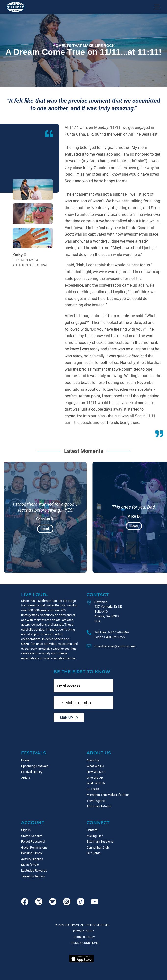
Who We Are (95, 778)
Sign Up (69, 717)
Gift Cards (94, 853)
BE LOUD (93, 789)
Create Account (32, 836)
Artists (26, 778)
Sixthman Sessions (100, 841)
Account (33, 823)
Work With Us (96, 783)
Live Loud (35, 595)
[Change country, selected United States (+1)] (59, 703)
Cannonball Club (98, 847)
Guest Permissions (34, 847)
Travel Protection (33, 876)
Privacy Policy (84, 931)
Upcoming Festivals (35, 766)
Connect (98, 823)
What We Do (95, 766)
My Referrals (30, 865)
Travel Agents (96, 801)
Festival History (32, 772)
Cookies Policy (83, 937)
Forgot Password (33, 841)
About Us (99, 753)
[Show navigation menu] (157, 7)
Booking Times (32, 853)
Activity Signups (32, 859)
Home (25, 760)
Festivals (34, 753)
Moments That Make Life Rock (108, 795)
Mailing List (95, 836)
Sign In (26, 830)
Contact (98, 595)
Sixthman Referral (99, 806)
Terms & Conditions (84, 943)
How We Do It (96, 772)
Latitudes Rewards (34, 870)
